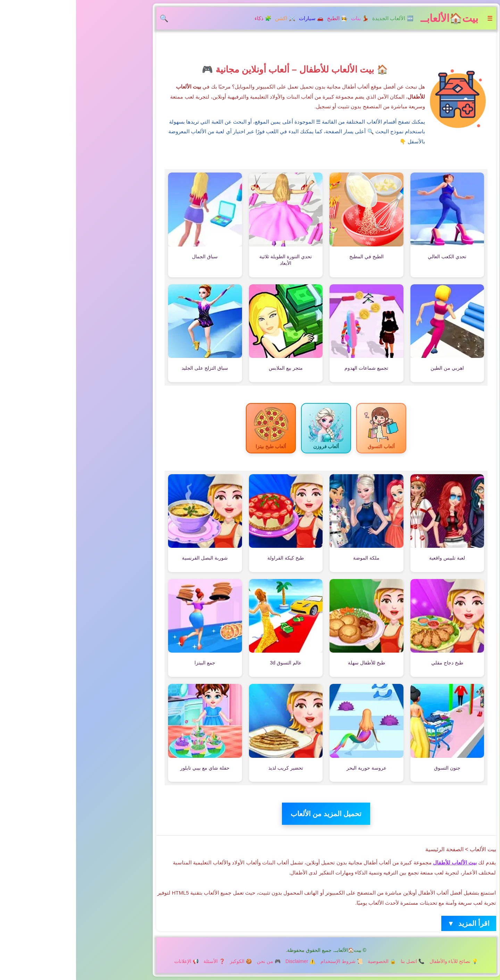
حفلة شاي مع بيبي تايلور (129, 768)
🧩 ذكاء (187, 18)
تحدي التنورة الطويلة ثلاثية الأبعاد (210, 260)
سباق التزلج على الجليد (129, 368)
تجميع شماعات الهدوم (290, 368)
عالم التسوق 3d (210, 663)
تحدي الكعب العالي (371, 257)
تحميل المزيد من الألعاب (250, 814)
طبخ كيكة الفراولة (210, 558)
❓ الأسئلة (138, 961)
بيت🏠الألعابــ (373, 18)
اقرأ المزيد (393, 924)
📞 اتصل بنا (336, 961)
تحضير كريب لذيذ (210, 768)
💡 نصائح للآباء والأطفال (378, 961)
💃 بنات (284, 18)
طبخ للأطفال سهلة (290, 663)
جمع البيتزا (129, 663)
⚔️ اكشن (209, 18)
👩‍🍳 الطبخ (261, 18)
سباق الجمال (129, 257)
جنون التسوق (371, 768)
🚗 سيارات (235, 18)
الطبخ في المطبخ (290, 257)
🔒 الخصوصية (306, 961)
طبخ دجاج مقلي (371, 663)
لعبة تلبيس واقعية (371, 558)
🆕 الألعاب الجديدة (317, 18)
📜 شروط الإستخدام (266, 961)
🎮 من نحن (193, 961)
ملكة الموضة (290, 558)
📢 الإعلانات (110, 961)
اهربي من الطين (371, 368)
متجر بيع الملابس (210, 368)
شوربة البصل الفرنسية (129, 558)
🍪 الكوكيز (165, 961)
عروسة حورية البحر (290, 768)
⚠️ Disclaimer (224, 961)
